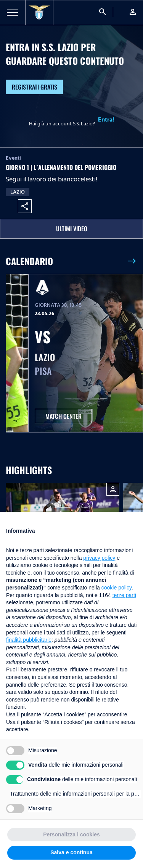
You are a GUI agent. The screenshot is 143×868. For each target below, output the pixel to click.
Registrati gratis (35, 87)
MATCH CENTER (63, 416)
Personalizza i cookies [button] (71, 834)
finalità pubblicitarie (29, 640)
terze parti (124, 595)
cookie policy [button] (116, 588)
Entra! (106, 120)
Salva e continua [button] (71, 852)
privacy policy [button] (99, 558)
